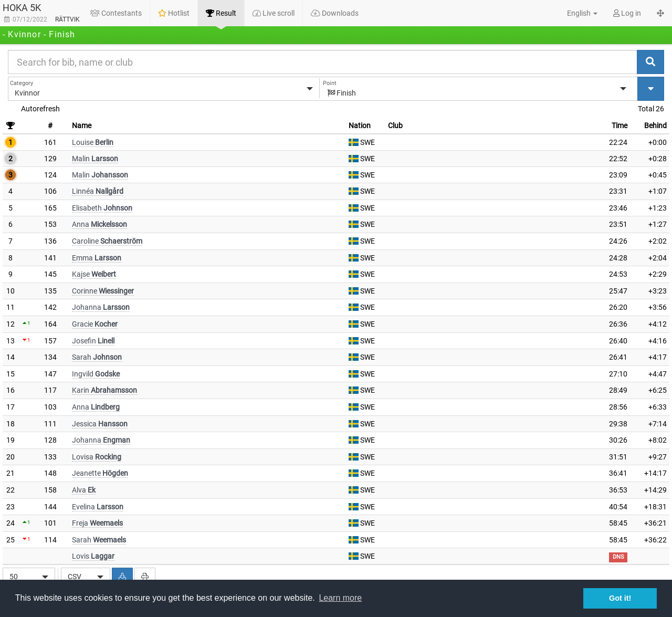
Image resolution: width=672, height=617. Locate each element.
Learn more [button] (340, 598)
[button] (576, 13)
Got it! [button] (620, 598)
